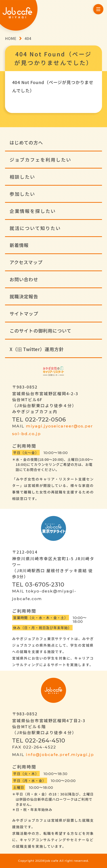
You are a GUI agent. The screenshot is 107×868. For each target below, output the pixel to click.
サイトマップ (24, 313)
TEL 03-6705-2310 (38, 584)
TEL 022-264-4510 (39, 740)
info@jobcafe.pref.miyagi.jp (60, 755)
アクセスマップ (26, 262)
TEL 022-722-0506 (39, 419)
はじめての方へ (26, 142)
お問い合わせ (24, 279)
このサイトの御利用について (41, 331)
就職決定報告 (24, 296)
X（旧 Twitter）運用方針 (37, 349)
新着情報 (19, 245)
